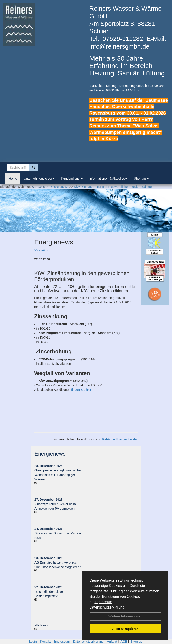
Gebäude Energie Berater (120, 439)
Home (13, 179)
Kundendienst (72, 179)
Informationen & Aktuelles (108, 179)
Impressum (103, 602)
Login (33, 642)
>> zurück (41, 250)
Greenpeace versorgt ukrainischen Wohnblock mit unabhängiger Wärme (58, 475)
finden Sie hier (81, 390)
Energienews (50, 454)
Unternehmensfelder (39, 179)
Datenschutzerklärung (107, 607)
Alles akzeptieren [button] (125, 629)
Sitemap (136, 642)
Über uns (141, 179)
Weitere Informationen (125, 616)
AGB (124, 642)
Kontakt (45, 642)
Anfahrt (112, 642)
